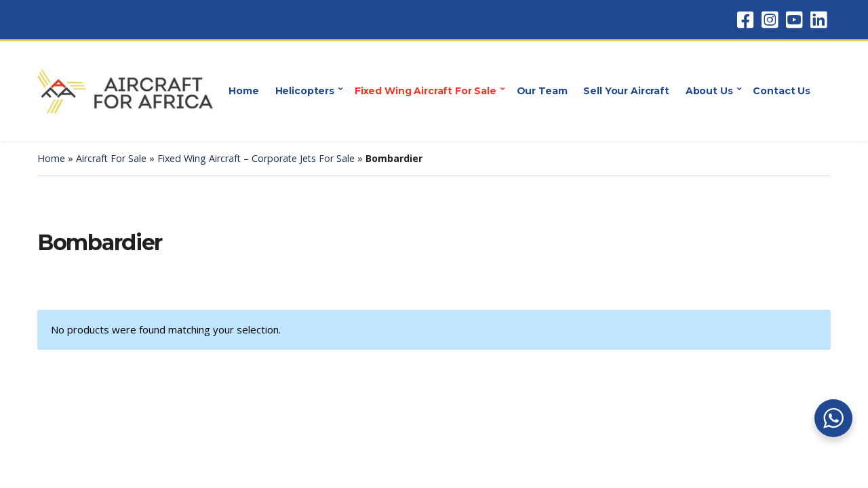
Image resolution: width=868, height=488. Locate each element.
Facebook (745, 20)
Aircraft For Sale (111, 158)
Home (243, 91)
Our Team (542, 91)
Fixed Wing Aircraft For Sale (426, 91)
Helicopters (305, 91)
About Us (709, 91)
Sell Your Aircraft (626, 91)
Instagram (770, 20)
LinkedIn (818, 20)
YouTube (794, 20)
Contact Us (782, 91)
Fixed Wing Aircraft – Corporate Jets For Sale (256, 158)
